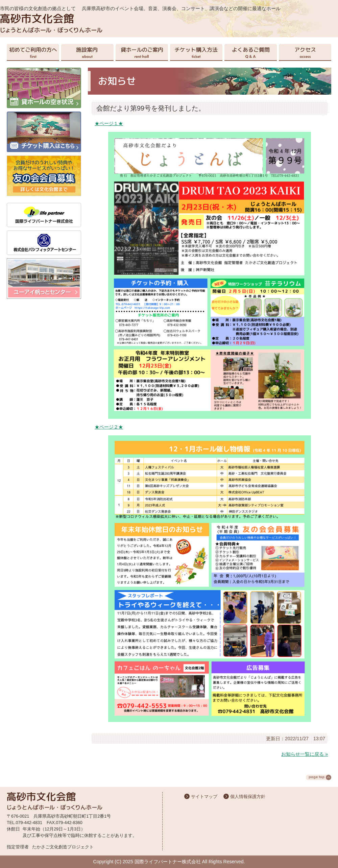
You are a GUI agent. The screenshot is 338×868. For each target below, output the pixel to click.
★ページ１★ (109, 123)
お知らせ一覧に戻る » (305, 754)
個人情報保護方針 (248, 797)
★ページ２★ (109, 427)
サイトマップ (204, 797)
